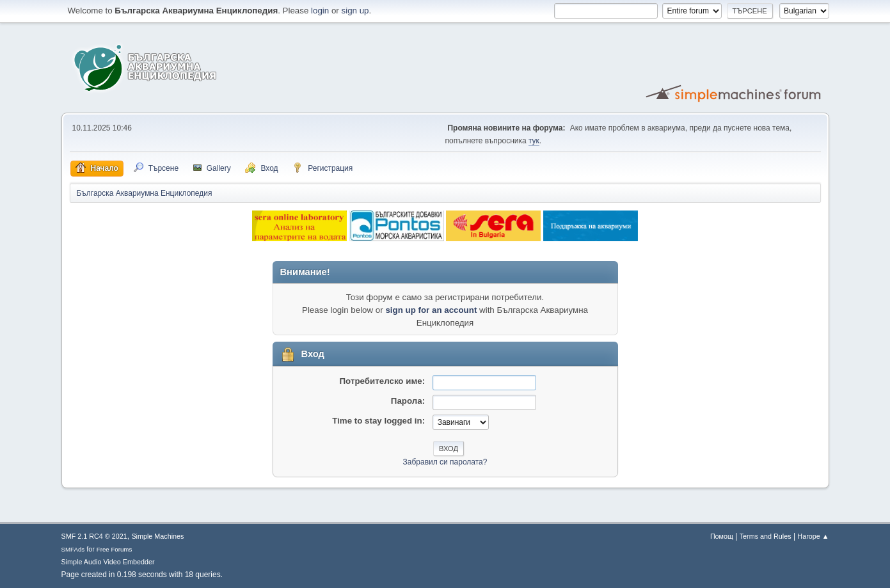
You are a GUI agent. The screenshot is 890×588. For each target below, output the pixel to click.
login (320, 11)
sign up (355, 11)
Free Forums (115, 549)
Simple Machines (157, 536)
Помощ (722, 536)
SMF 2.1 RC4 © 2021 (94, 536)
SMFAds (73, 549)
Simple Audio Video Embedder (108, 562)
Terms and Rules (766, 536)
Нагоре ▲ (813, 536)
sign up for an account (431, 310)
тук (534, 141)
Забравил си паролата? (445, 462)
